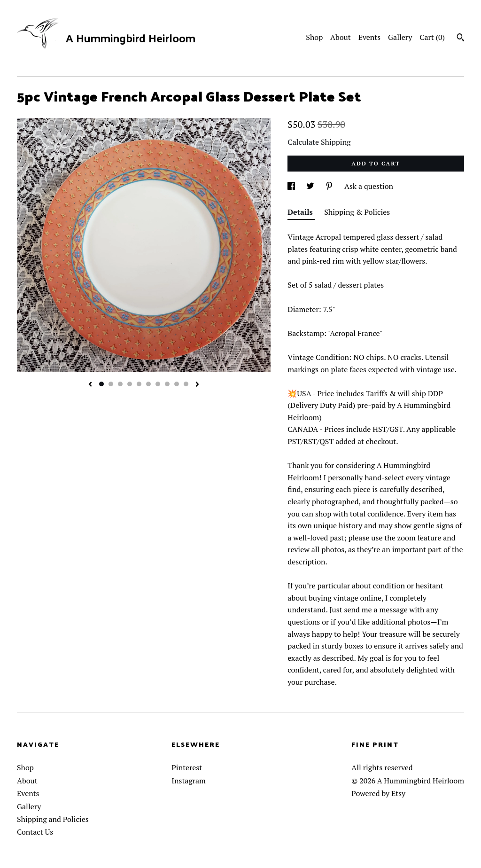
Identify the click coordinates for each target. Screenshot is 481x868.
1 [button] (101, 384)
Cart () (432, 37)
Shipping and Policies (53, 819)
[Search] (461, 39)
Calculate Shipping (319, 142)
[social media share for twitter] (311, 186)
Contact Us (35, 832)
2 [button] (111, 384)
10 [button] (186, 384)
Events (370, 37)
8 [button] (167, 384)
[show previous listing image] (90, 385)
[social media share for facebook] (292, 186)
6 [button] (148, 384)
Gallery (400, 37)
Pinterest (187, 767)
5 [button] (139, 384)
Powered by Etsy (378, 793)
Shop (314, 37)
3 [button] (120, 384)
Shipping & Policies (357, 212)
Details (301, 212)
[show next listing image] (197, 385)
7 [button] (158, 384)
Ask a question (369, 186)
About (341, 37)
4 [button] (130, 384)
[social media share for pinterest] (330, 186)
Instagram (189, 781)
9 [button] (177, 384)
